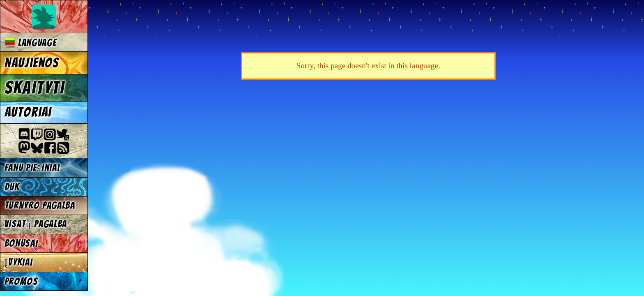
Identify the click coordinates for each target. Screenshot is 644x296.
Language (31, 43)
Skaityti (35, 88)
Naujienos (32, 63)
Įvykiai (19, 262)
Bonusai (21, 243)
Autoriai (28, 112)
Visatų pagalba (36, 224)
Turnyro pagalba (40, 205)
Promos (21, 281)
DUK (12, 187)
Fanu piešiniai (32, 168)
